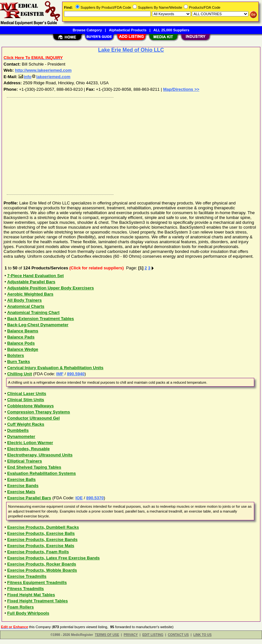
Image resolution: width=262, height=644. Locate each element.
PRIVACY (131, 635)
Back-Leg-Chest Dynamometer (38, 325)
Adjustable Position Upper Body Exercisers (50, 288)
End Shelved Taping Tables (34, 467)
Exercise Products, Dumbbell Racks (43, 527)
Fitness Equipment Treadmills (37, 582)
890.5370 (95, 498)
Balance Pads (21, 337)
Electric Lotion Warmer (30, 443)
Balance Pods (21, 343)
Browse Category (87, 30)
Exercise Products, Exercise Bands (42, 540)
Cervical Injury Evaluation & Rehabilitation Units (55, 368)
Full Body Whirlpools (28, 613)
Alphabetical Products (128, 30)
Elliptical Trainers (25, 461)
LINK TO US (202, 635)
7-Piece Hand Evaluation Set (35, 276)
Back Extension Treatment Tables (40, 319)
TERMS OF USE (107, 635)
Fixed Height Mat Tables (31, 595)
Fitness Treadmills (25, 589)
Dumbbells (18, 430)
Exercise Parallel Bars (29, 498)
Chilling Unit (20, 374)
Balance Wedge (23, 349)
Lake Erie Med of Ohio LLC (131, 50)
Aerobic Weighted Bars (30, 294)
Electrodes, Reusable (28, 449)
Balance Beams (23, 331)
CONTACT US (178, 635)
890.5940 (76, 374)
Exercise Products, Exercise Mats (41, 546)
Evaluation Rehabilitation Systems (41, 473)
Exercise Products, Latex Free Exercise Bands (53, 558)
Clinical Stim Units (26, 400)
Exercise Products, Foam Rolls (38, 552)
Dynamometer (21, 436)
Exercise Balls (21, 479)
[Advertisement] (130, 144)
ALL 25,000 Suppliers (171, 30)
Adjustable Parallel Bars (31, 282)
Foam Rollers (20, 607)
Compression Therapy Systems (38, 412)
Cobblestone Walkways (30, 406)
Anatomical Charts (26, 306)
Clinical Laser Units (27, 394)
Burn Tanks (19, 362)
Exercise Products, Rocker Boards (42, 564)
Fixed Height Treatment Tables (38, 601)
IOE (79, 498)
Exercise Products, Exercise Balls (41, 533)
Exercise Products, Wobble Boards (42, 570)
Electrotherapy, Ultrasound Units (40, 455)
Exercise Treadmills (27, 576)
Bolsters (16, 355)
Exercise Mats (21, 492)
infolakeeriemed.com (44, 77)
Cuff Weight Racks (26, 424)
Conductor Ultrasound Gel (33, 418)
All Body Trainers (24, 300)
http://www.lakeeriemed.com (43, 70)
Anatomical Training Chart (33, 312)
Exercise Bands (23, 486)
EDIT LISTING (153, 635)
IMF (60, 374)
